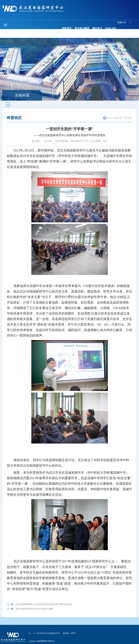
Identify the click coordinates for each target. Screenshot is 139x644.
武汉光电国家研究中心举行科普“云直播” (34, 609)
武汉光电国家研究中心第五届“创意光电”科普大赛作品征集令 (44, 604)
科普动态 (128, 118)
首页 (109, 118)
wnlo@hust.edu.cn (45, 641)
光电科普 (117, 118)
